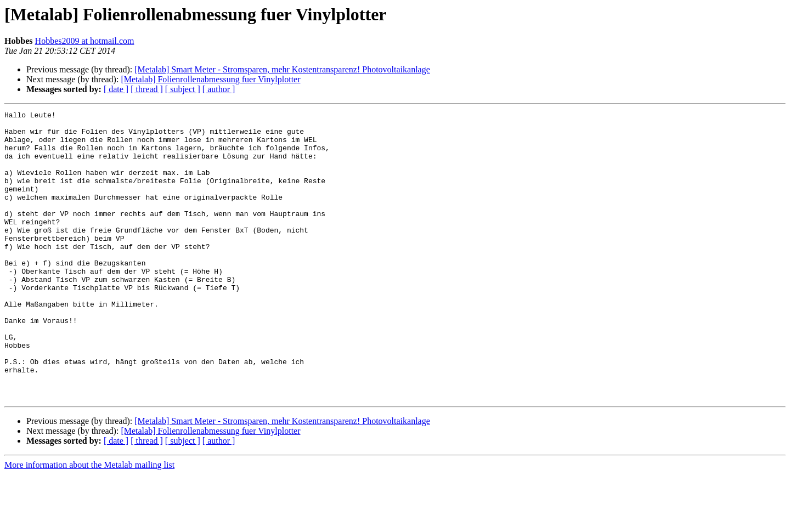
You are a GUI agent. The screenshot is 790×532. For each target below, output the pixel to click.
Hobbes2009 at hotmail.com (85, 41)
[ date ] (116, 89)
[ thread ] (147, 89)
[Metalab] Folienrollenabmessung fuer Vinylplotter (210, 79)
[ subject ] (183, 89)
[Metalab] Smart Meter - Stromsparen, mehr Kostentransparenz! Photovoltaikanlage (282, 69)
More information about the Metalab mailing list (89, 522)
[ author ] (219, 89)
